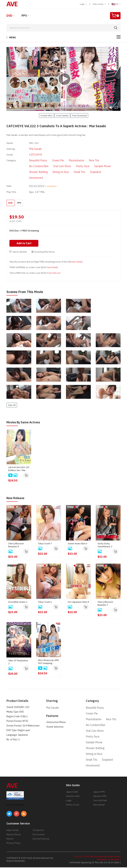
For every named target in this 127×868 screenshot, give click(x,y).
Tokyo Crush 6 (45, 603)
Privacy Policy (13, 844)
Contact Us (38, 831)
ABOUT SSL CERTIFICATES (15, 806)
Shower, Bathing (33, 172)
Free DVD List (54, 274)
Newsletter (99, 805)
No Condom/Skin (33, 166)
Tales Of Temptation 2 (18, 663)
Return (10, 839)
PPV (24, 16)
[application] (63, 79)
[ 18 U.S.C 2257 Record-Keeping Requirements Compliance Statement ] (97, 859)
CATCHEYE (30, 155)
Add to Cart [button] (24, 244)
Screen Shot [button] (47, 115)
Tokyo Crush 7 (45, 544)
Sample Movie (97, 166)
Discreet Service (41, 839)
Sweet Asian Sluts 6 (78, 544)
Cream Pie (52, 161)
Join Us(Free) (100, 801)
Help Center (99, 4)
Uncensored (31, 178)
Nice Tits (89, 161)
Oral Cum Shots (57, 166)
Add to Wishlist (18, 253)
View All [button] (12, 406)
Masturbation (71, 161)
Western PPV (100, 797)
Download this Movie (43, 253)
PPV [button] (19, 203)
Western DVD (73, 797)
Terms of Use (73, 805)
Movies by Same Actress (25, 423)
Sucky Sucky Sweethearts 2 (105, 546)
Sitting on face (55, 172)
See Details (77, 263)
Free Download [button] (79, 115)
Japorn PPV (99, 792)
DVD (9, 16)
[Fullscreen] (116, 107)
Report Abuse (14, 835)
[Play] (63, 79)
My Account (39, 835)
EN (116, 4)
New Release (17, 499)
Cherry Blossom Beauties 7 (105, 604)
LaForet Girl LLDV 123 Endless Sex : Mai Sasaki (19, 470)
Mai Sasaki (30, 149)
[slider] (54, 108)
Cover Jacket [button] (62, 115)
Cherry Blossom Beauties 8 (16, 546)
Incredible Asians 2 (18, 603)
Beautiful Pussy (33, 161)
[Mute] (111, 107)
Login (83, 4)
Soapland (90, 172)
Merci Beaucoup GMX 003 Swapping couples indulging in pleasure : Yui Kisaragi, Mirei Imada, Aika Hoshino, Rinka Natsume (48, 662)
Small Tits (74, 172)
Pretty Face (77, 166)
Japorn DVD (72, 792)
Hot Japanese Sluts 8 (78, 603)
